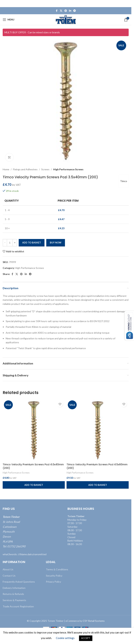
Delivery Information (14, 588)
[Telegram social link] (75, 11)
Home (6, 169)
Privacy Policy (53, 582)
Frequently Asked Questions (19, 582)
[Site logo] (66, 19)
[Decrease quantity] (5, 243)
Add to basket (32, 243)
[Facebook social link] (57, 11)
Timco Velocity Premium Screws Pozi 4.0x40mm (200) (33, 466)
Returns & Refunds (13, 594)
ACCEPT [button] (86, 638)
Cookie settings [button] (65, 638)
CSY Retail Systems (94, 621)
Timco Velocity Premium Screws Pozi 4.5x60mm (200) (97, 466)
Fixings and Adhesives (25, 169)
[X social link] (61, 11)
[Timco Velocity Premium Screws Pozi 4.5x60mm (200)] (98, 430)
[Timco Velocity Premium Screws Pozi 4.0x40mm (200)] (34, 430)
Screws (45, 169)
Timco (123, 181)
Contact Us (9, 576)
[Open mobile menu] (9, 20)
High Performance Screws (68, 169)
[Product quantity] (10, 243)
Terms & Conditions (57, 569)
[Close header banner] (127, 4)
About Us (8, 569)
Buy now (56, 243)
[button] (34, 485)
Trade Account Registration (18, 606)
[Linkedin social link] (70, 11)
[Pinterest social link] (66, 11)
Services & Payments (14, 600)
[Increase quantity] (15, 243)
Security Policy (54, 576)
